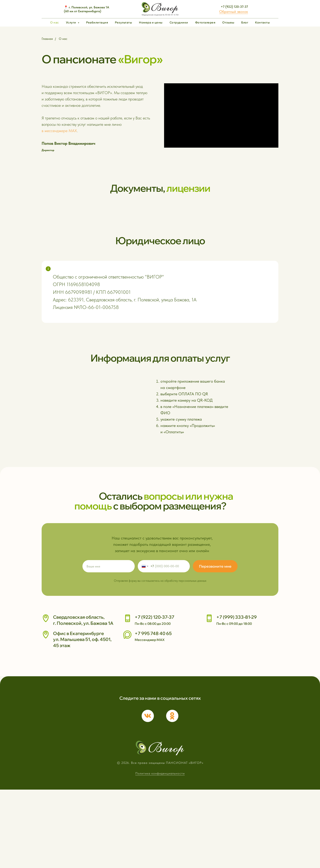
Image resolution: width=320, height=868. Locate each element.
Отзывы (228, 22)
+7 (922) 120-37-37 (234, 7)
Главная (47, 39)
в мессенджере (55, 131)
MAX (73, 131)
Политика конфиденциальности (160, 852)
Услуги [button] (71, 22)
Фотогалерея (205, 22)
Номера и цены (151, 22)
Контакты (262, 22)
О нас (55, 22)
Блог (245, 22)
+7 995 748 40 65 (153, 715)
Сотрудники (179, 22)
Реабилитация (97, 22)
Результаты (123, 22)
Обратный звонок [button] (234, 12)
